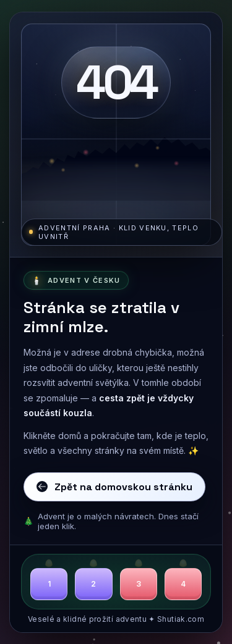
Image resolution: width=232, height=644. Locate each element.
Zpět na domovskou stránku (114, 487)
